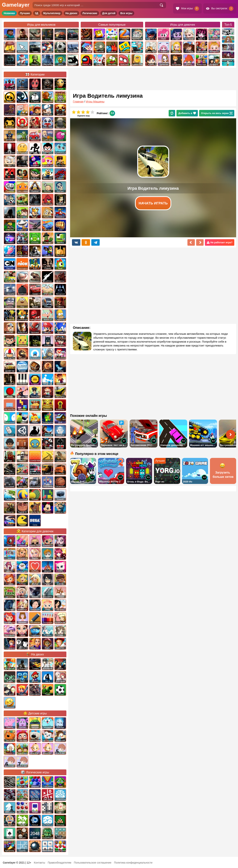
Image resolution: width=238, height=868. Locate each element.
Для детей (109, 13)
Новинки (9, 13)
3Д (37, 13)
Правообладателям (59, 863)
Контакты (39, 863)
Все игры (126, 13)
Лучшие (25, 13)
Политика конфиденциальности (133, 863)
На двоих (71, 13)
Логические (90, 13)
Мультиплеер (52, 13)
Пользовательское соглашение (93, 863)
